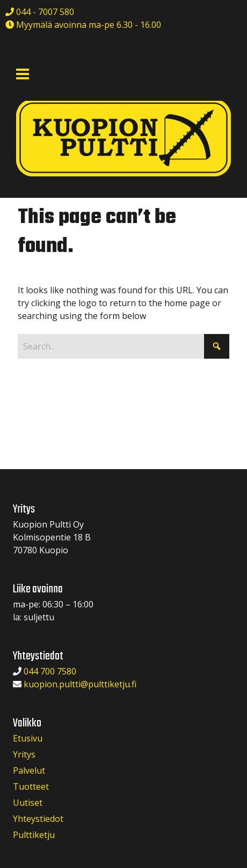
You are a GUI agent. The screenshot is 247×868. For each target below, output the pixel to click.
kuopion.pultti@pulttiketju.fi (80, 684)
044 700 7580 (50, 671)
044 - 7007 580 (44, 12)
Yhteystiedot (38, 819)
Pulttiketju (34, 835)
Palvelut (29, 770)
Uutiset (28, 803)
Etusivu (28, 738)
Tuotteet (31, 787)
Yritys (24, 754)
